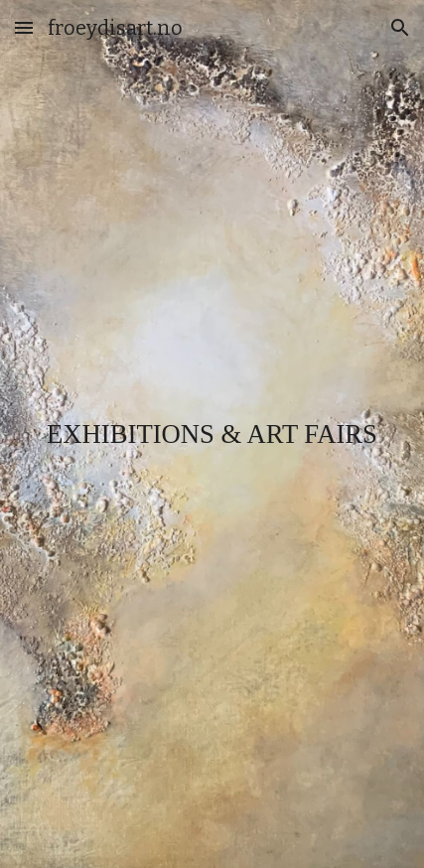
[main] (212, 434)
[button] (24, 27)
